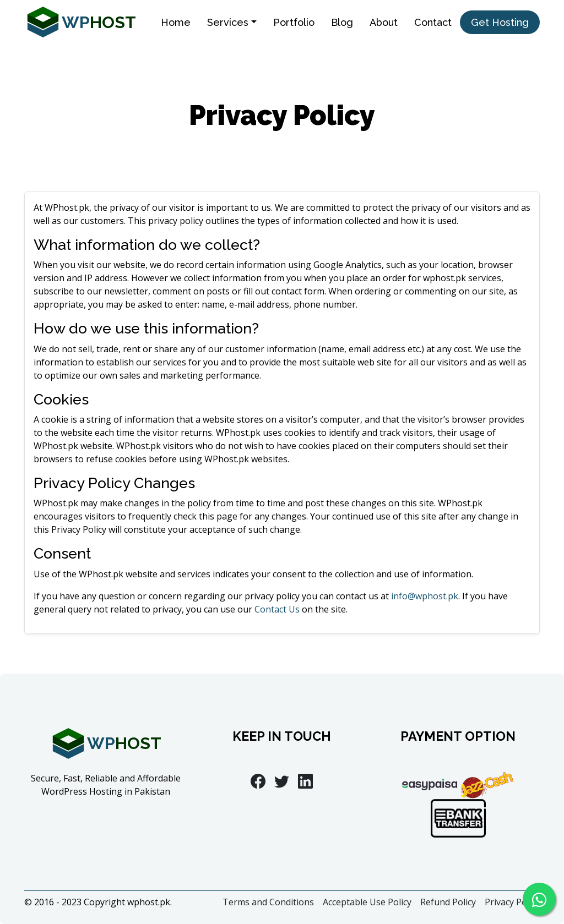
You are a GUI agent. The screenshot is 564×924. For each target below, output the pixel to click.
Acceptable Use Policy (367, 902)
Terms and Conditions (268, 902)
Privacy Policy (512, 902)
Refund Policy (448, 902)
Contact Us (277, 609)
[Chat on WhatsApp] (539, 899)
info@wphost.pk (425, 596)
